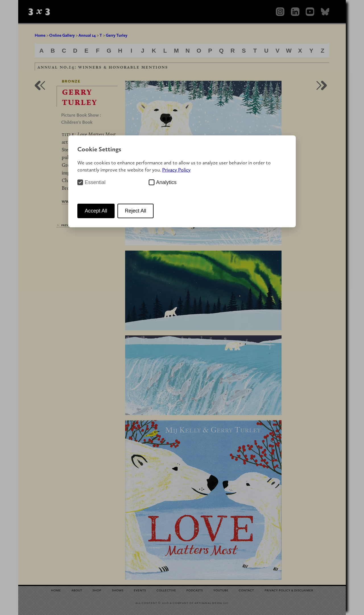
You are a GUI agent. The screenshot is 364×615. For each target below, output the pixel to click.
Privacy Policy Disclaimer (289, 590)
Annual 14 (87, 35)
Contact (246, 590)
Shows (118, 590)
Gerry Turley (117, 35)
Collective (166, 590)
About (77, 590)
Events (140, 590)
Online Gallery (62, 35)
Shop (97, 590)
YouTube (221, 590)
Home (40, 35)
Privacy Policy (176, 170)
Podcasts (195, 590)
